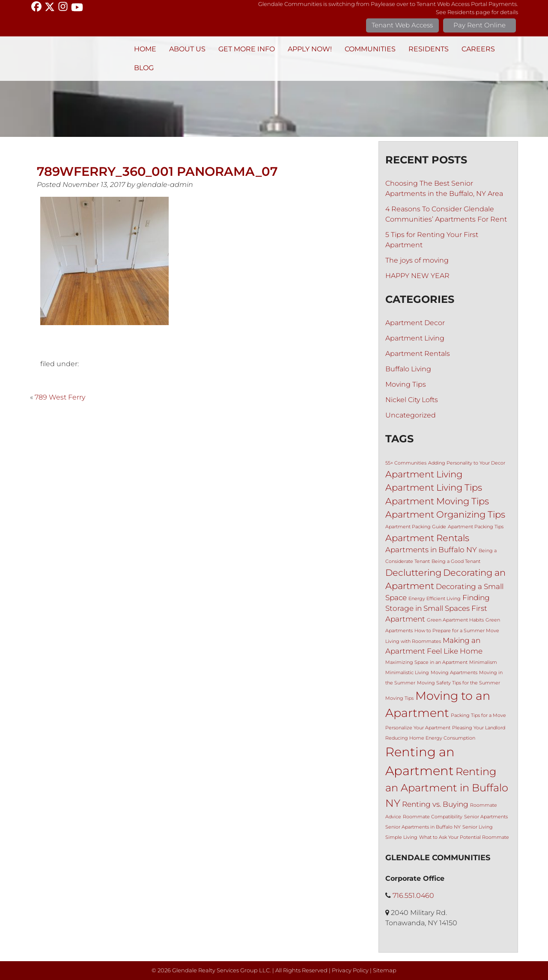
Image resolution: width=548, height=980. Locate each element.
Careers (478, 49)
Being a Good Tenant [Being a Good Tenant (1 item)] (456, 561)
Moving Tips (406, 384)
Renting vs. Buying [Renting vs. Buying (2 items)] (435, 804)
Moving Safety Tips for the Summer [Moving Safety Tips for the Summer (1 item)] (459, 683)
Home (145, 49)
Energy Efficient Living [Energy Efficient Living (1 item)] (435, 599)
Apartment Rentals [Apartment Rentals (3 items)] (427, 538)
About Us (187, 49)
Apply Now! (310, 49)
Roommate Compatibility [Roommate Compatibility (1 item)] (433, 817)
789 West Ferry (60, 397)
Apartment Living (415, 338)
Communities (370, 49)
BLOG (144, 68)
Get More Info (247, 49)
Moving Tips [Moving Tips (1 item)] (399, 698)
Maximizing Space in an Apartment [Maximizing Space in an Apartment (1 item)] (426, 662)
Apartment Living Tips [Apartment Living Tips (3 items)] (434, 487)
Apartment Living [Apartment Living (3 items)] (424, 474)
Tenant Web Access (402, 25)
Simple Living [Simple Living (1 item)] (401, 837)
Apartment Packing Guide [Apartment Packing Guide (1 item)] (416, 527)
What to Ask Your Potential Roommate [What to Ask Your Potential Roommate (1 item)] (464, 837)
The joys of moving (417, 260)
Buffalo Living (408, 369)
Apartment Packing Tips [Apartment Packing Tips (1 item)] (476, 527)
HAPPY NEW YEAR (417, 276)
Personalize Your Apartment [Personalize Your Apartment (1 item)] (418, 728)
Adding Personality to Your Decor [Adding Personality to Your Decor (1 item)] (467, 463)
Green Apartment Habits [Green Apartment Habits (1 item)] (455, 620)
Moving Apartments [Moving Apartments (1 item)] (454, 673)
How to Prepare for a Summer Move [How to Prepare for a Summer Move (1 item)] (457, 631)
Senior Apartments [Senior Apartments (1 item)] (486, 817)
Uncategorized (411, 415)
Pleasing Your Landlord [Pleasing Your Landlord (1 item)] (479, 728)
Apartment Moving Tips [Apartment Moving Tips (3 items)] (437, 501)
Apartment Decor (415, 323)
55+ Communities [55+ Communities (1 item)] (406, 463)
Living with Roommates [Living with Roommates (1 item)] (413, 641)
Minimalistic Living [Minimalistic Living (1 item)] (407, 673)
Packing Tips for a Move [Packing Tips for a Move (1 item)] (478, 715)
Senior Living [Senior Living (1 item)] (478, 827)
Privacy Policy (350, 970)
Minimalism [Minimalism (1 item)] (483, 662)
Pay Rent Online (479, 25)
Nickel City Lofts (412, 400)
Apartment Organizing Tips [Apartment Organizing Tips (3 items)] (445, 514)
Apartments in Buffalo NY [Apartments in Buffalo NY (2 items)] (431, 550)
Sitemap (385, 970)
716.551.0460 (413, 896)
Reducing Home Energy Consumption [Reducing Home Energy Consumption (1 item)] (430, 738)
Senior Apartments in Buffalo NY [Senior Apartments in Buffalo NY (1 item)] (423, 827)
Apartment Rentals (418, 354)
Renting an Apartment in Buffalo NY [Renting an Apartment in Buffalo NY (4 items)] (447, 787)
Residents (429, 49)
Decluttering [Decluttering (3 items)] (413, 573)
